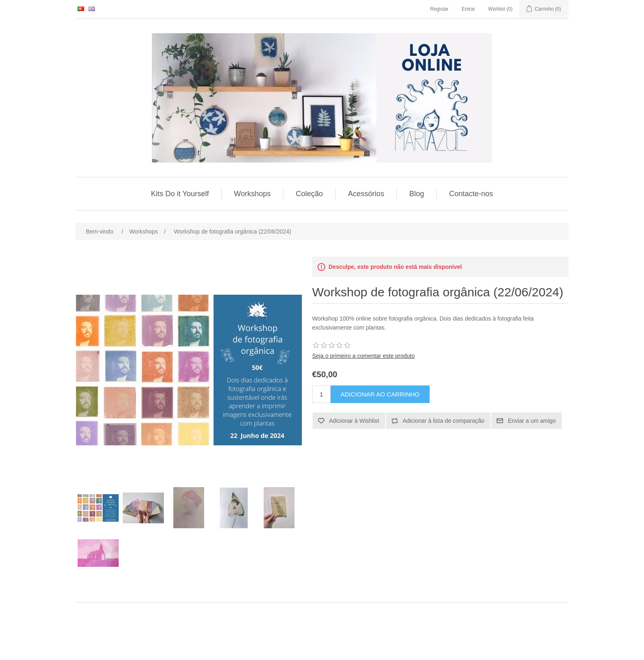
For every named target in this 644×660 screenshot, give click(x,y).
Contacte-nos (471, 194)
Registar (439, 9)
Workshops (253, 194)
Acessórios (366, 194)
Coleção (309, 194)
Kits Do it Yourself (180, 194)
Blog (416, 194)
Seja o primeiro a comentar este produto (363, 356)
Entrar (468, 9)
